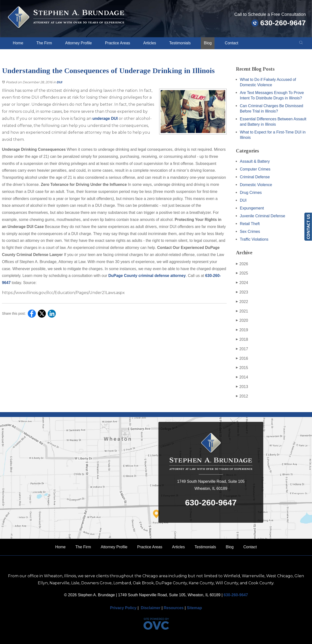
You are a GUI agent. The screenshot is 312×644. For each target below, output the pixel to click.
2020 (242, 321)
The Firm (44, 43)
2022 (242, 302)
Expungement (252, 208)
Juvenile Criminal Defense (263, 216)
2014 (242, 377)
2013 (242, 387)
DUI (59, 82)
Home (18, 43)
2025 (242, 273)
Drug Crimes (251, 193)
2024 (242, 283)
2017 (242, 349)
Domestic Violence (256, 185)
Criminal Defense (255, 177)
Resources (174, 608)
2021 (242, 311)
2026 (242, 264)
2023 (242, 292)
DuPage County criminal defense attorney (147, 276)
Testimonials (180, 43)
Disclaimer (151, 608)
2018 (242, 340)
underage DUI (105, 118)
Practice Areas (118, 43)
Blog (208, 43)
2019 (242, 330)
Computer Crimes (255, 169)
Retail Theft (250, 224)
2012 (242, 396)
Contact (231, 43)
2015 (242, 368)
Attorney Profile (78, 43)
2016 (242, 359)
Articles (150, 43)
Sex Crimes (250, 232)
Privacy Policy (123, 608)
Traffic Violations (254, 239)
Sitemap (194, 608)
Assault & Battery (255, 161)
